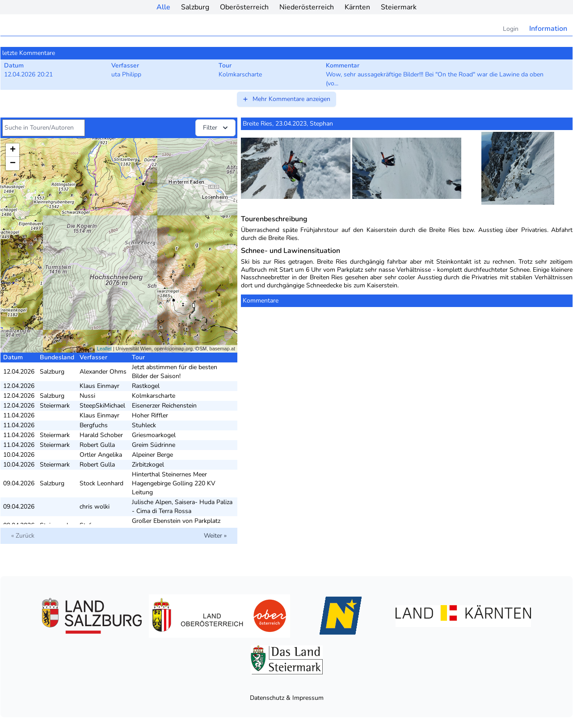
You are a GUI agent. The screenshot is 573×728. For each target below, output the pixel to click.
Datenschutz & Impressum (287, 698)
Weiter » (215, 536)
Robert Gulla (97, 445)
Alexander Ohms (103, 372)
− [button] (13, 164)
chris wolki (95, 507)
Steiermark (399, 7)
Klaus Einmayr (99, 386)
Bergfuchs (94, 425)
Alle (163, 7)
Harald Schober (101, 435)
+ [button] (13, 150)
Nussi (87, 396)
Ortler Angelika (101, 455)
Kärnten (357, 7)
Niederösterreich (307, 7)
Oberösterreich (244, 7)
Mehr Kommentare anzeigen (286, 99)
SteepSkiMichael (102, 406)
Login (511, 29)
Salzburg (195, 7)
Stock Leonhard (101, 483)
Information (548, 29)
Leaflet (104, 349)
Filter (216, 128)
